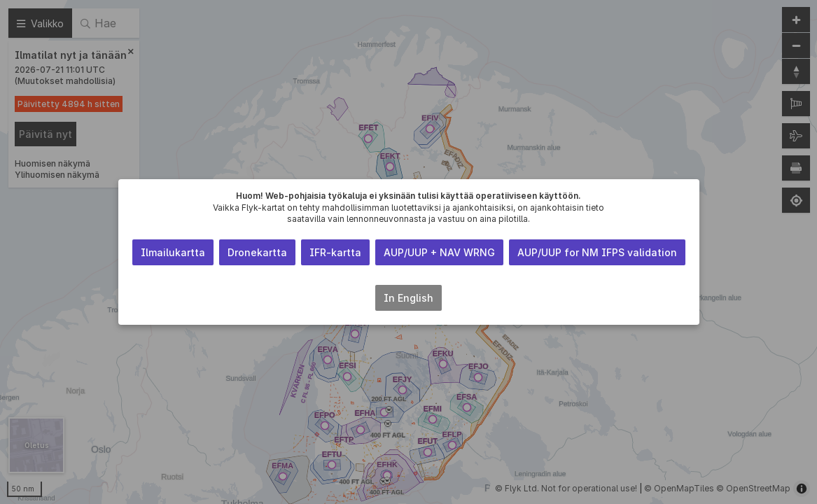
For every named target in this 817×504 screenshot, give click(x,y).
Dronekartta (257, 252)
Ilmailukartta (173, 252)
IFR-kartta (335, 252)
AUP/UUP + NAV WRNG (439, 252)
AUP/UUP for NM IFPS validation (597, 252)
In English (408, 298)
